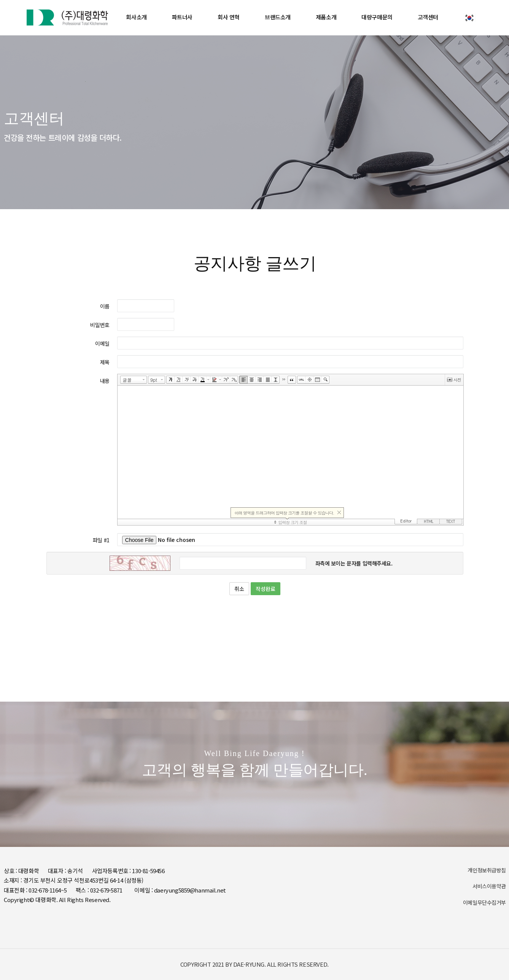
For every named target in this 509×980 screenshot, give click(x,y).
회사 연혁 (229, 17)
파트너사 (182, 17)
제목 (105, 362)
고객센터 (428, 17)
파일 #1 (101, 540)
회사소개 (136, 17)
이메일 (102, 343)
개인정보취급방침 (487, 870)
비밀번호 (100, 325)
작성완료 (266, 589)
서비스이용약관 (489, 886)
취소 (239, 589)
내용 (105, 381)
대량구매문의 (377, 17)
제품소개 (326, 17)
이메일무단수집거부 (484, 902)
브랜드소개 (278, 17)
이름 (105, 306)
